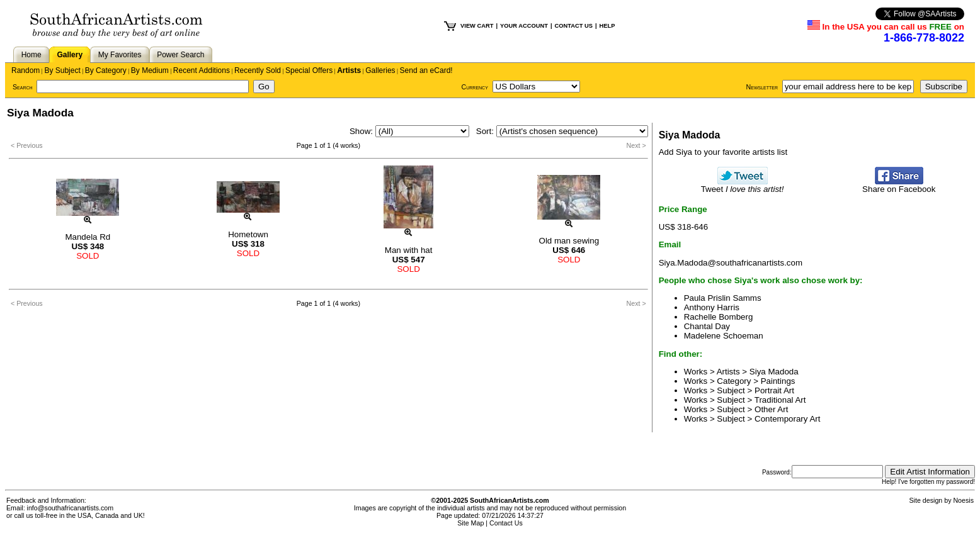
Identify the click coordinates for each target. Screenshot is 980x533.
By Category (106, 70)
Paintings (778, 381)
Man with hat (409, 250)
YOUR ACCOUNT (524, 26)
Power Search (180, 55)
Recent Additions (202, 70)
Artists (349, 70)
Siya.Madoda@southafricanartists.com (731, 263)
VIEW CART (477, 26)
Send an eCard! (426, 70)
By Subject (62, 70)
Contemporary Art (787, 419)
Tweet (743, 185)
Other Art (771, 409)
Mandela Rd (88, 237)
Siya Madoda (774, 372)
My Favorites (120, 55)
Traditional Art (780, 400)
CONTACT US (574, 26)
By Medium (150, 70)
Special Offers (309, 70)
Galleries (380, 70)
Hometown (248, 234)
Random (26, 70)
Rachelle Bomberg (719, 317)
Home (31, 55)
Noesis (963, 500)
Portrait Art (774, 390)
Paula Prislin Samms (723, 298)
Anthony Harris (712, 307)
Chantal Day (707, 326)
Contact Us (506, 523)
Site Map (470, 523)
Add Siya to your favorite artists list (723, 152)
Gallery (70, 55)
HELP (607, 26)
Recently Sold (258, 70)
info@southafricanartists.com (71, 508)
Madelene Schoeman (724, 336)
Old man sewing (569, 241)
